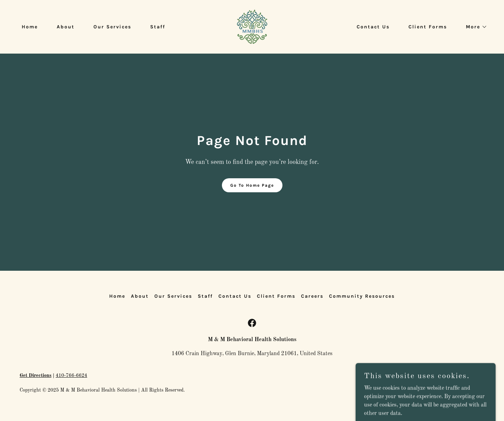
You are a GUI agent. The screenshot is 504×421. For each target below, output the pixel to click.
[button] (474, 27)
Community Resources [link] (362, 296)
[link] (252, 27)
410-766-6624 (71, 375)
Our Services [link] (112, 27)
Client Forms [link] (428, 27)
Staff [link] (158, 27)
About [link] (66, 27)
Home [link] (30, 27)
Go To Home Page (252, 185)
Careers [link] (312, 296)
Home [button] (117, 296)
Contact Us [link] (373, 27)
